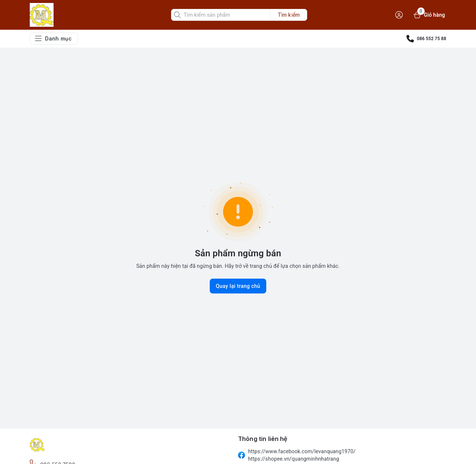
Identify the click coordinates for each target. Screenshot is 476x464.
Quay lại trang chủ (238, 286)
